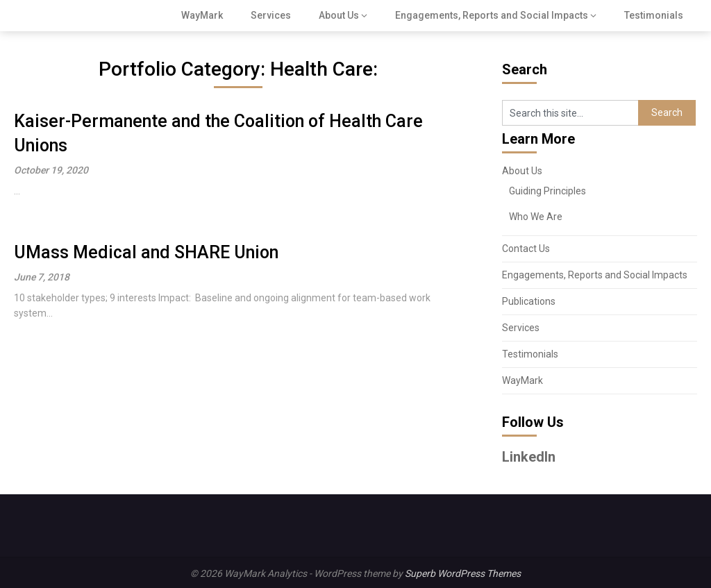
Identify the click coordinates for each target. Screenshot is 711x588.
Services (271, 15)
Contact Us (526, 249)
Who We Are (536, 217)
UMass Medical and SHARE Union (146, 252)
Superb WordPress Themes (463, 573)
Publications (529, 301)
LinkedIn (529, 457)
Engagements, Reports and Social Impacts (492, 15)
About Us (339, 15)
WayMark (202, 15)
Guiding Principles (547, 191)
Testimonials (654, 15)
